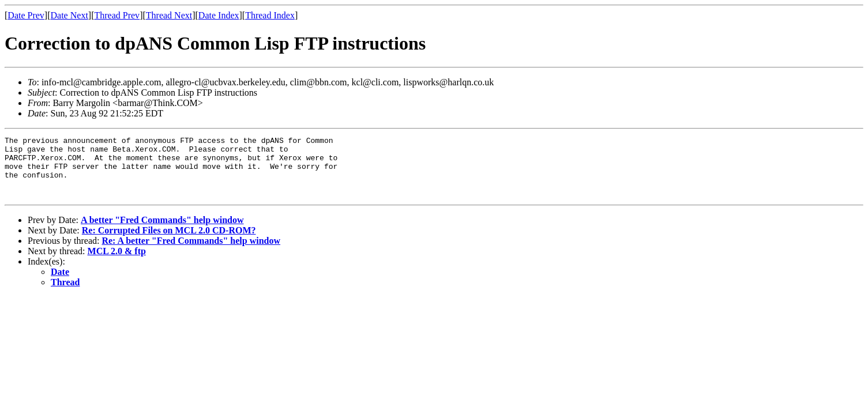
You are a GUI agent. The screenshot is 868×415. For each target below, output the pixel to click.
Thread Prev (117, 15)
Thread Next (169, 15)
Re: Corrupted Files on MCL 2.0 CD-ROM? (169, 242)
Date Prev (26, 15)
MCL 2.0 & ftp (117, 263)
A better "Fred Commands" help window (162, 232)
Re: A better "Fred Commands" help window (191, 253)
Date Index (219, 15)
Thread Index (270, 15)
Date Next (69, 15)
